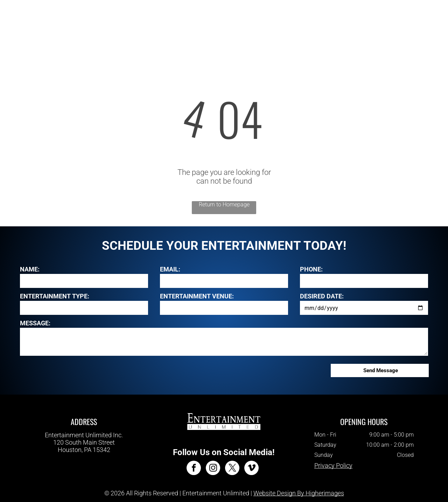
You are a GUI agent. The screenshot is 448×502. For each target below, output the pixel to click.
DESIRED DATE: (322, 296)
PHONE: (311, 269)
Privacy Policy (333, 465)
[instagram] (213, 469)
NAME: (30, 269)
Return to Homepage (224, 204)
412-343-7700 (84, 457)
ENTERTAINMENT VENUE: (197, 296)
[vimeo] (251, 469)
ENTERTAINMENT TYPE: (55, 296)
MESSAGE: (35, 323)
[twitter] (232, 469)
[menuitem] (149, 21)
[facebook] (194, 469)
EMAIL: (170, 269)
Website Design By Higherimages (299, 493)
